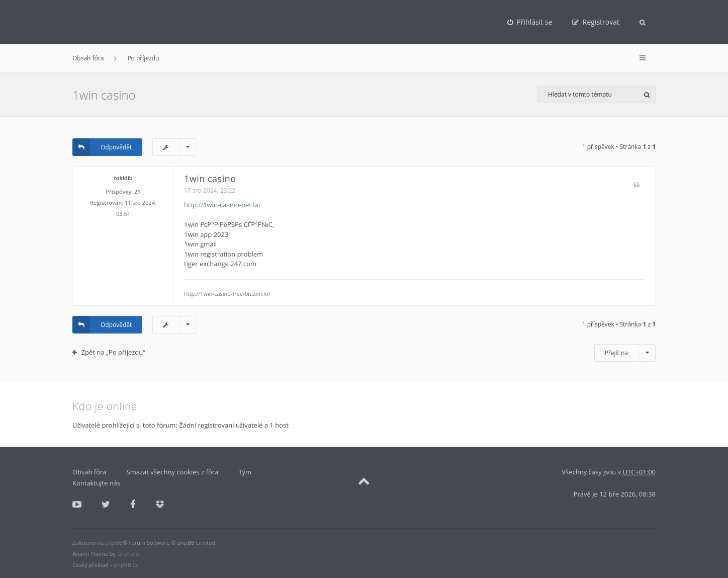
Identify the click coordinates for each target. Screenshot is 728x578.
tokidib (123, 178)
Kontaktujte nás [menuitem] (96, 483)
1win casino (104, 95)
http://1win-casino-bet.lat (222, 205)
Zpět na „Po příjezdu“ (113, 352)
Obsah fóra (88, 58)
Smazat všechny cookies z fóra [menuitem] (173, 472)
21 (138, 191)
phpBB (114, 543)
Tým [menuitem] (245, 472)
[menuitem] (530, 22)
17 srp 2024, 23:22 (210, 190)
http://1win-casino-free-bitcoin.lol (227, 294)
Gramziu (128, 554)
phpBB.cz (126, 565)
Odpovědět (102, 147)
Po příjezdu (143, 58)
